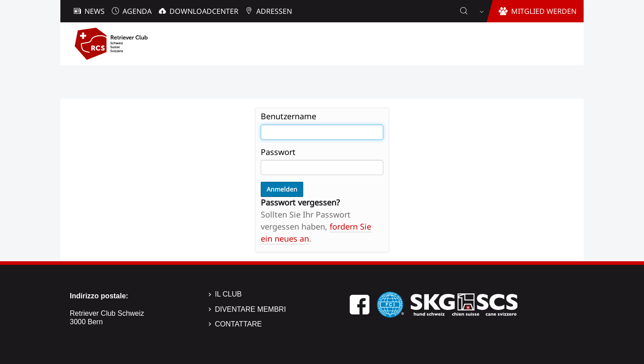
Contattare (239, 324)
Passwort (278, 152)
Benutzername (288, 116)
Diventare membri (251, 309)
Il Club (229, 294)
